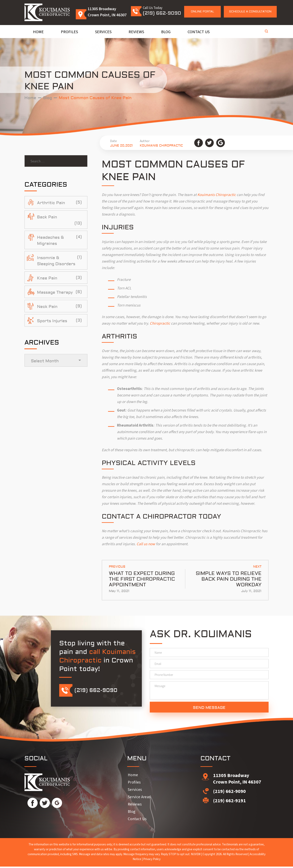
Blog (166, 32)
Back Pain (47, 218)
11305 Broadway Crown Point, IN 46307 (237, 780)
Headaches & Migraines (50, 241)
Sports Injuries (52, 321)
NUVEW (196, 856)
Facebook (198, 143)
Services (103, 32)
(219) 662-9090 (162, 13)
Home (38, 32)
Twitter (209, 143)
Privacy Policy (152, 861)
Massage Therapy (55, 293)
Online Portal (202, 12)
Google (220, 143)
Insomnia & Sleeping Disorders (56, 261)
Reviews (136, 32)
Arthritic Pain (51, 203)
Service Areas (139, 799)
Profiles (69, 32)
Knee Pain (47, 279)
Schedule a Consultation (250, 12)
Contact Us (199, 32)
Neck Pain (47, 307)
